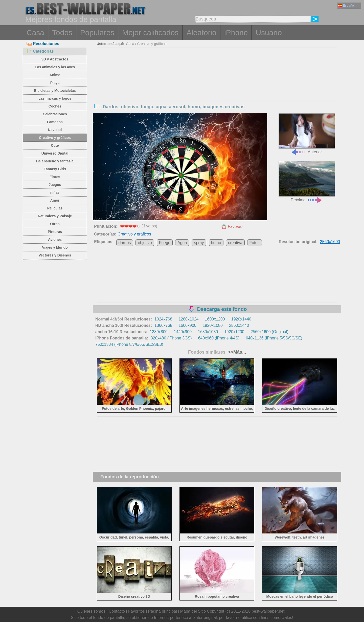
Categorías (40, 51)
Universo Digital (55, 153)
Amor (55, 200)
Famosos (55, 122)
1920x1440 (241, 319)
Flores (55, 177)
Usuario (269, 33)
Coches (55, 106)
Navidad (55, 130)
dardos (125, 243)
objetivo (145, 243)
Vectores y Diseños (55, 255)
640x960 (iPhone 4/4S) (219, 338)
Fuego (165, 243)
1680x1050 (208, 332)
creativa (235, 243)
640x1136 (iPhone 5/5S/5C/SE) (274, 338)
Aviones (55, 240)
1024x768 (163, 319)
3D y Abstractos (55, 59)
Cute (55, 145)
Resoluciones (43, 44)
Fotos (255, 243)
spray (199, 243)
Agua (182, 243)
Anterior (307, 134)
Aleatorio (201, 33)
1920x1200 (234, 332)
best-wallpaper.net (268, 611)
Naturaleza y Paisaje (55, 216)
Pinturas (55, 232)
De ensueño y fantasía (55, 161)
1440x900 (183, 332)
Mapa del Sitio (193, 611)
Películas (55, 208)
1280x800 (158, 332)
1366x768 (163, 325)
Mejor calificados (150, 33)
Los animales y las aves (55, 67)
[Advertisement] (217, 86)
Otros (55, 224)
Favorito (235, 227)
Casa (35, 33)
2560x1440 (239, 325)
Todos (62, 33)
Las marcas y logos (55, 98)
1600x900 (187, 325)
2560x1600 (330, 242)
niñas (55, 192)
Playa (55, 83)
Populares (97, 33)
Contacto (117, 611)
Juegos (55, 185)
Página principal (163, 611)
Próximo (307, 181)
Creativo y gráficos (55, 138)
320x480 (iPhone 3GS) (171, 338)
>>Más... (236, 352)
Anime (55, 75)
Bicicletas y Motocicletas (55, 91)
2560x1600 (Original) (269, 332)
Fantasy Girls (55, 169)
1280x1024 (188, 319)
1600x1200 (215, 319)
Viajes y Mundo (55, 247)
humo (216, 243)
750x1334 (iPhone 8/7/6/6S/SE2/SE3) (129, 344)
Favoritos (136, 611)
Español (346, 5)
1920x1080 (213, 325)
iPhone (236, 33)
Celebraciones (55, 114)
